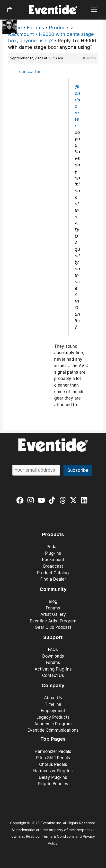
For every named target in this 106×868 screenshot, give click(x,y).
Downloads (53, 656)
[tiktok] (53, 500)
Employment (53, 711)
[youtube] (42, 500)
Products (59, 28)
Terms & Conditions (58, 836)
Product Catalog (53, 573)
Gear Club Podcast (53, 627)
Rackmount (21, 34)
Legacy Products (53, 717)
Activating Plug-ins (53, 669)
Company (53, 685)
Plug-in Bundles (53, 784)
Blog (53, 601)
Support (53, 637)
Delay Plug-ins (53, 777)
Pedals (53, 547)
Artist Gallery (53, 614)
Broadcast (53, 566)
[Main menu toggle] (94, 10)
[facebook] (21, 500)
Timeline (53, 704)
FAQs (53, 650)
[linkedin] (85, 500)
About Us (53, 698)
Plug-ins (53, 553)
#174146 (89, 58)
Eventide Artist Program (53, 621)
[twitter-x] (75, 500)
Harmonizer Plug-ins (53, 771)
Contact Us (53, 675)
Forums (35, 28)
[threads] (64, 500)
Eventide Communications (53, 730)
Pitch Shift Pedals (53, 758)
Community (53, 589)
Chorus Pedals (53, 764)
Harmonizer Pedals (53, 751)
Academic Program (53, 724)
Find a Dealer (53, 579)
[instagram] (32, 500)
